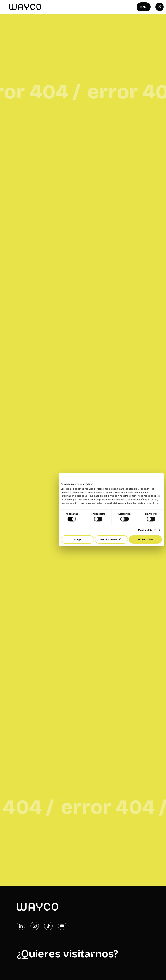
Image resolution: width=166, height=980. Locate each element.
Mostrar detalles (147, 530)
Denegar (77, 539)
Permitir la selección (111, 539)
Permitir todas (145, 539)
